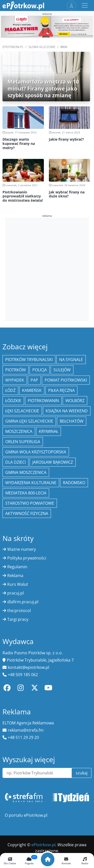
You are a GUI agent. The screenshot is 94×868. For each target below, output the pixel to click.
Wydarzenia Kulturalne (31, 483)
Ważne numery (22, 549)
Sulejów (62, 370)
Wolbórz (75, 401)
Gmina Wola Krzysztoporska (36, 452)
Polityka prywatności (27, 558)
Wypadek (15, 380)
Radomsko (74, 483)
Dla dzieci (16, 462)
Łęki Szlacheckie (22, 411)
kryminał (49, 431)
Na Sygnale (71, 360)
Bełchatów (72, 421)
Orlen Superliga (23, 442)
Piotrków (16, 370)
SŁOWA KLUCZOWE (42, 47)
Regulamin (17, 567)
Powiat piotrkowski (66, 380)
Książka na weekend (67, 411)
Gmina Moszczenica (26, 472)
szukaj (82, 773)
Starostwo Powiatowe (30, 503)
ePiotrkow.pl (13, 47)
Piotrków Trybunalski (29, 360)
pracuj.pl (16, 593)
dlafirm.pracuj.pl (23, 602)
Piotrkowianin (43, 401)
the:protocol (19, 611)
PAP (34, 380)
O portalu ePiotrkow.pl (26, 815)
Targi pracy (18, 619)
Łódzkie (13, 401)
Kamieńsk (32, 390)
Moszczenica (19, 431)
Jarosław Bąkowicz (53, 462)
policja (40, 370)
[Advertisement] (47, 269)
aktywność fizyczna (27, 513)
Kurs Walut (18, 584)
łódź (10, 390)
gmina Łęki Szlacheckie (29, 421)
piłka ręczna (61, 390)
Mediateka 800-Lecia (26, 493)
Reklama (15, 575)
